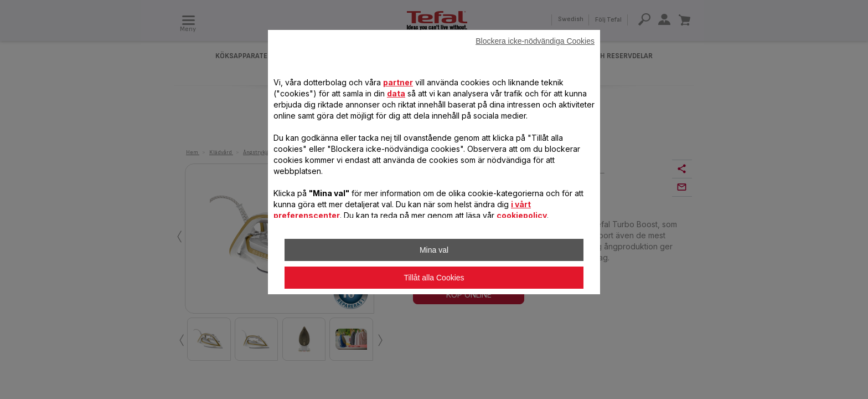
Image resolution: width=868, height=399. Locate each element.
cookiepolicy (522, 215)
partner (398, 82)
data (396, 93)
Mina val (434, 250)
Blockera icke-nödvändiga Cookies (535, 41)
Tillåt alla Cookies (434, 278)
